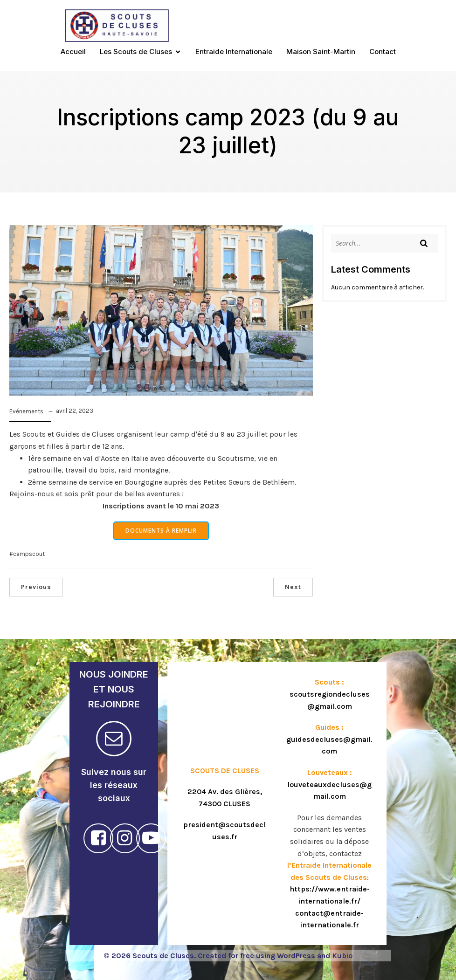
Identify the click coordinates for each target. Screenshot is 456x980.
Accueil (73, 51)
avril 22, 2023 (75, 411)
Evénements (26, 411)
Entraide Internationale (234, 51)
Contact (383, 51)
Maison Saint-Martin (321, 51)
